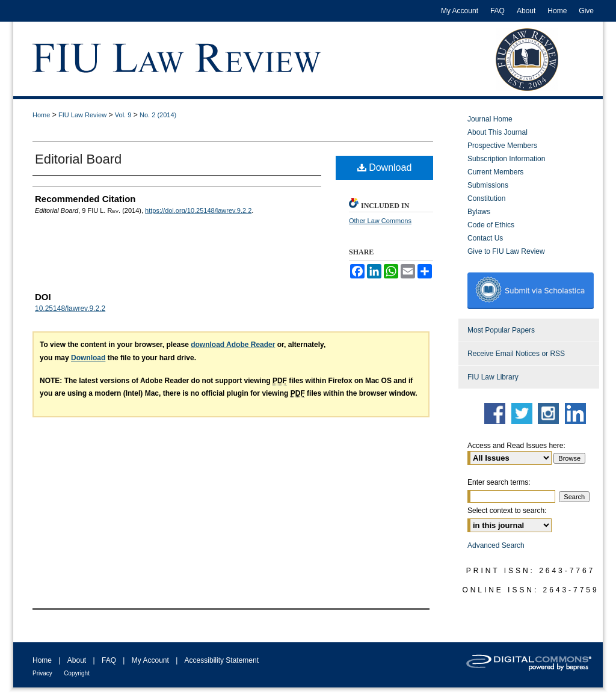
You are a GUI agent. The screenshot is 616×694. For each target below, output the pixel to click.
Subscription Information (506, 159)
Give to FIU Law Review (506, 251)
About (77, 660)
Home (41, 115)
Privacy (42, 673)
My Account (150, 660)
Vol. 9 (123, 115)
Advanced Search (496, 545)
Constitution (486, 198)
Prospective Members (502, 146)
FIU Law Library (493, 377)
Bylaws (479, 212)
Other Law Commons (380, 221)
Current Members (495, 172)
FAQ (109, 660)
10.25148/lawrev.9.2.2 (70, 309)
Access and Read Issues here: (516, 446)
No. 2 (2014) (158, 115)
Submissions (488, 185)
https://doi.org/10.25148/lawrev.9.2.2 (198, 210)
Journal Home (490, 119)
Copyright (77, 673)
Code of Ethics (491, 225)
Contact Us (485, 238)
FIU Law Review (82, 115)
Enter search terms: (499, 482)
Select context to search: (507, 511)
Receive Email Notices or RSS (516, 354)
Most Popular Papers (501, 330)
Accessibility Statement (222, 660)
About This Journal (497, 132)
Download (385, 167)
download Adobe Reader (233, 345)
